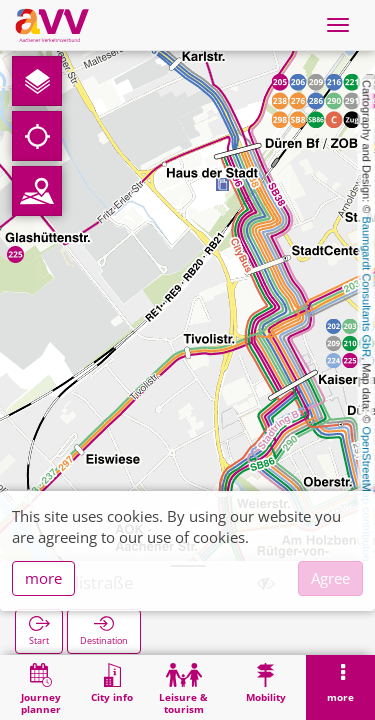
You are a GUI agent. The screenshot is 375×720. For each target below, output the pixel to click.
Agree (330, 578)
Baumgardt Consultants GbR (367, 287)
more (43, 578)
